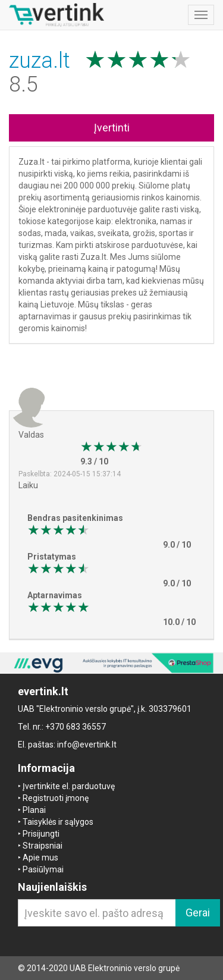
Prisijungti (41, 834)
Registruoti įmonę (56, 798)
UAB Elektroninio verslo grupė (125, 968)
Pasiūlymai (43, 869)
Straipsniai (43, 846)
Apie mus (40, 857)
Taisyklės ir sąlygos (58, 822)
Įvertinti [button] (112, 128)
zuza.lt (42, 61)
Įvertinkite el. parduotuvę (69, 786)
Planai (34, 810)
